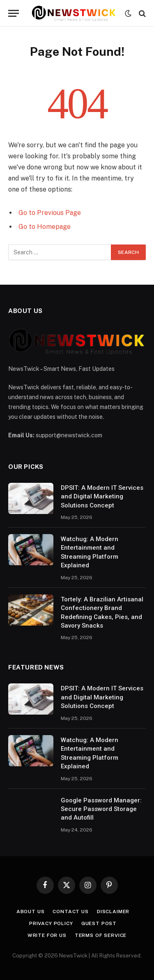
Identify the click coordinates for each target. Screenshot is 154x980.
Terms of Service (101, 935)
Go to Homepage (45, 227)
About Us (31, 911)
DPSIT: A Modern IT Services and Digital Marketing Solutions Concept (102, 497)
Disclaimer (113, 911)
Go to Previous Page (50, 213)
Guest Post (99, 923)
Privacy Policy (51, 923)
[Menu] (14, 13)
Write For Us (47, 935)
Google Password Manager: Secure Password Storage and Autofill (101, 809)
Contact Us (70, 911)
